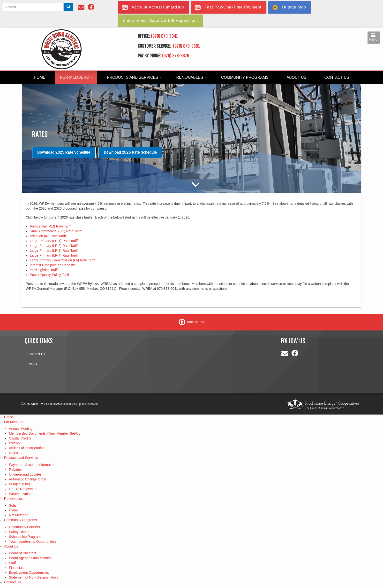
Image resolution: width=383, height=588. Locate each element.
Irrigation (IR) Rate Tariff (48, 236)
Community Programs (247, 77)
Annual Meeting (21, 429)
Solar (13, 505)
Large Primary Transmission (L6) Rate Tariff (62, 260)
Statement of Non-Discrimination (33, 577)
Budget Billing (19, 484)
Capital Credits (20, 438)
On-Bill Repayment (23, 489)
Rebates (15, 470)
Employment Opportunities (29, 572)
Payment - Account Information (32, 465)
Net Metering (19, 515)
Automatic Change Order (28, 479)
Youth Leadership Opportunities (33, 541)
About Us (298, 77)
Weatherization (20, 494)
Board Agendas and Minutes (30, 558)
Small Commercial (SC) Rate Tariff (56, 231)
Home (40, 77)
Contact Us (337, 77)
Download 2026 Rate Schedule (130, 152)
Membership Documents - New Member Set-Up (45, 433)
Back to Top (196, 322)
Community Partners (24, 527)
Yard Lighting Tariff (44, 270)
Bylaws (14, 443)
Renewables (191, 77)
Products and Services (134, 77)
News (33, 364)
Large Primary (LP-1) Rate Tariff (54, 241)
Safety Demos (20, 532)
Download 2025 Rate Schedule (64, 152)
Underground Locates (25, 474)
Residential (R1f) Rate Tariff (50, 226)
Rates (13, 453)
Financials (17, 568)
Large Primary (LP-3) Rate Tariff (54, 251)
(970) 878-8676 (176, 56)
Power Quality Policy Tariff (49, 275)
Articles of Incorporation (27, 448)
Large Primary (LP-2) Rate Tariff (54, 246)
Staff (12, 563)
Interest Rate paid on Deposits (53, 265)
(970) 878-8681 (187, 46)
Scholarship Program (25, 537)
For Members (76, 77)
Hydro (13, 510)
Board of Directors (23, 553)
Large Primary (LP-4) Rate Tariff (54, 255)
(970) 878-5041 (164, 36)
